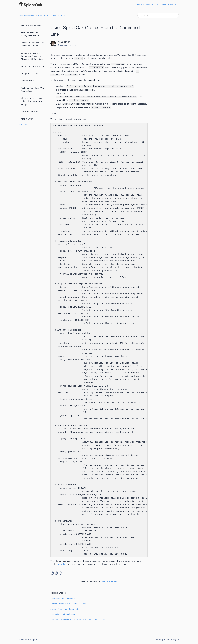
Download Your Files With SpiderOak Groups (32, 44)
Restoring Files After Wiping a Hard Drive (30, 34)
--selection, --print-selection (63, 613)
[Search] (158, 15)
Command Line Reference (62, 597)
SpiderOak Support (27, 15)
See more (24, 125)
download (63, 563)
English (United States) (166, 638)
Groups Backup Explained (33, 66)
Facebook (52, 572)
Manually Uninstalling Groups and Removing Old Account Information (32, 56)
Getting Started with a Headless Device (68, 602)
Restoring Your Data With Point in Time (32, 89)
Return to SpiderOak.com (147, 5)
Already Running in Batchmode (65, 607)
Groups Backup (44, 15)
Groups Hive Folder (30, 73)
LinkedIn (60, 572)
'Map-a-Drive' (27, 119)
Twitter (56, 572)
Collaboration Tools (29, 111)
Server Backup (27, 81)
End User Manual (60, 15)
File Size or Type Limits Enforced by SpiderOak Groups (31, 101)
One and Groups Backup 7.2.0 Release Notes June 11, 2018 (78, 618)
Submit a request (169, 5)
